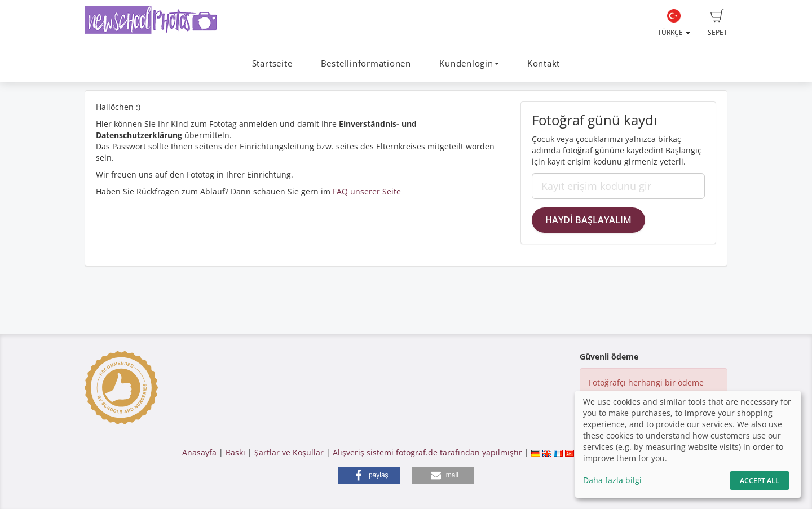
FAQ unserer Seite (367, 191)
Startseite (272, 63)
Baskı (235, 452)
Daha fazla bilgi (612, 480)
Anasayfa (199, 452)
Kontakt (544, 63)
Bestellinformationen (366, 63)
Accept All (760, 481)
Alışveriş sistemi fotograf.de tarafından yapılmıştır (427, 452)
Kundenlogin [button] (469, 63)
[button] (369, 475)
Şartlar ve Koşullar (289, 452)
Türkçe (674, 23)
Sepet (718, 23)
